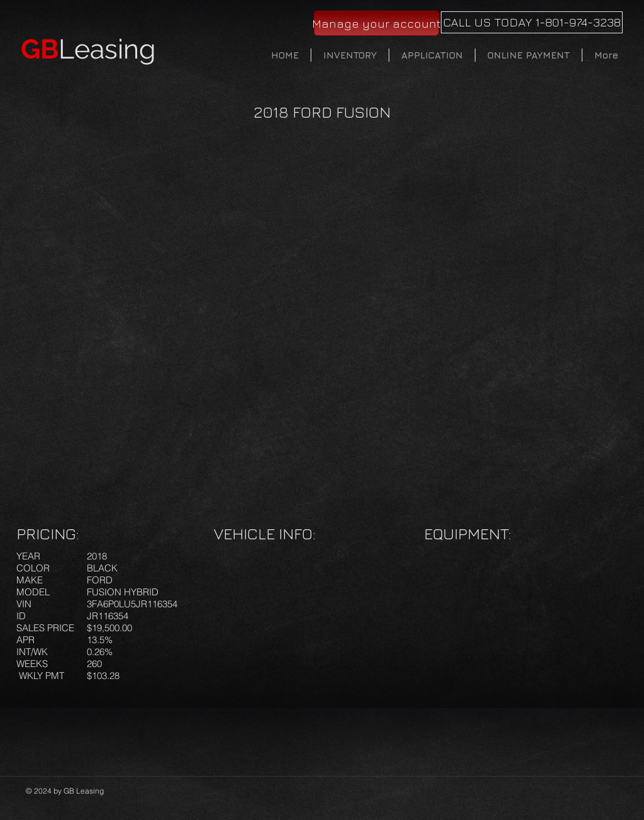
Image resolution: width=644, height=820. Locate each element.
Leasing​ (88, 49)
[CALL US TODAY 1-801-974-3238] (532, 22)
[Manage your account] (376, 23)
